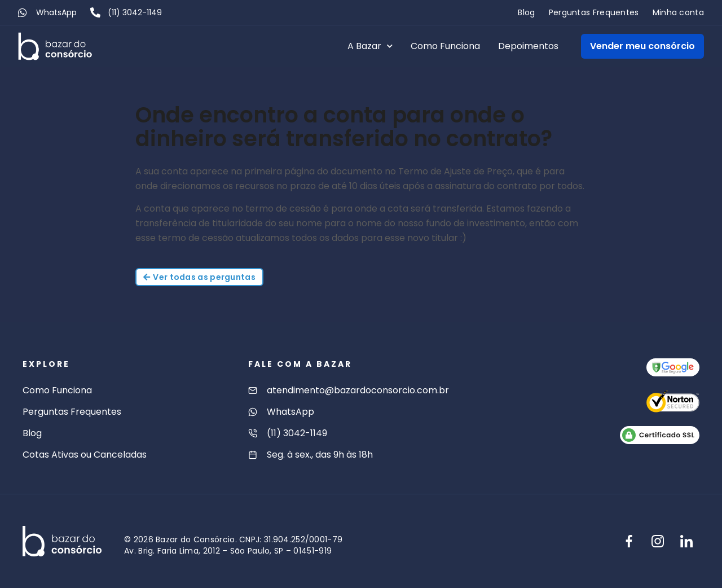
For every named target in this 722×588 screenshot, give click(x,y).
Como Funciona (445, 46)
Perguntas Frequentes (594, 12)
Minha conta (678, 12)
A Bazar (370, 46)
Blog (526, 12)
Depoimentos (528, 46)
